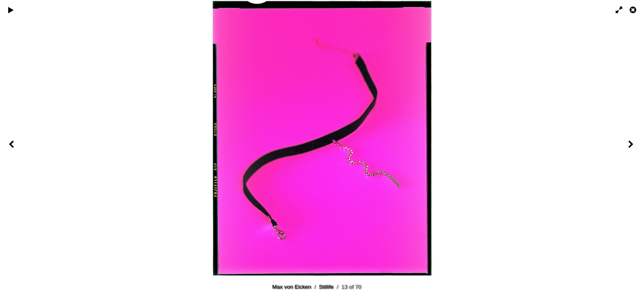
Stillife (326, 287)
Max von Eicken (292, 287)
